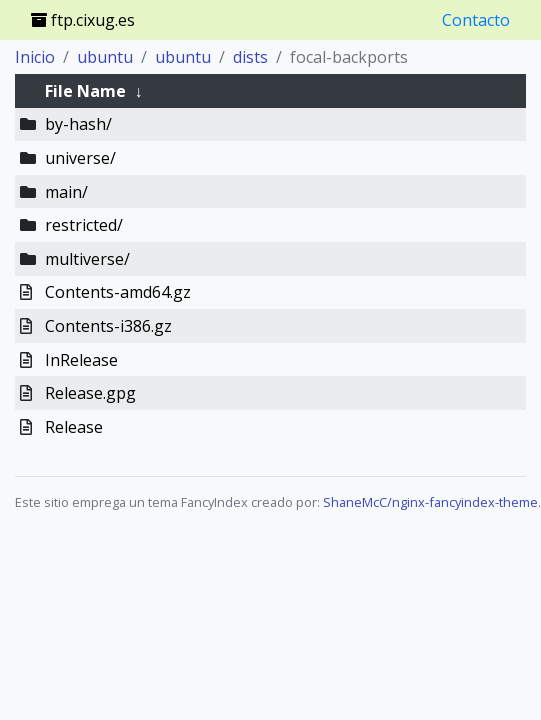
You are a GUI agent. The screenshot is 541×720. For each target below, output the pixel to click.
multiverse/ (87, 259)
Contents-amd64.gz (118, 292)
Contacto (476, 20)
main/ (66, 192)
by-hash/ (78, 124)
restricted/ (84, 225)
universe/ (80, 158)
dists (250, 57)
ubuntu (105, 57)
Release (74, 427)
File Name (85, 91)
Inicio (35, 57)
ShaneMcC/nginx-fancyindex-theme (430, 502)
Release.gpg (90, 393)
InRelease (81, 360)
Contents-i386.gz (108, 326)
